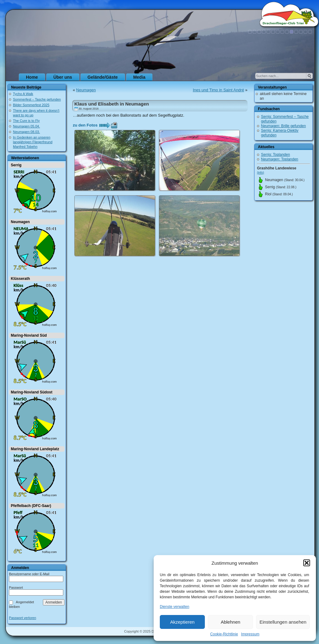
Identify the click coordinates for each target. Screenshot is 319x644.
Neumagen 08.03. (26, 132)
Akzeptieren (182, 622)
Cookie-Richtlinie (224, 634)
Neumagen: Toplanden (280, 159)
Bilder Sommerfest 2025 (31, 105)
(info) (261, 173)
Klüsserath (20, 279)
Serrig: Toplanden (275, 155)
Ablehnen (230, 622)
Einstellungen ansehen (283, 622)
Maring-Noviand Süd (29, 335)
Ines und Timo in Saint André (218, 90)
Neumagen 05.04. (26, 126)
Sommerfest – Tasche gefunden (37, 99)
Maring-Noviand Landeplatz (35, 449)
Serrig (16, 165)
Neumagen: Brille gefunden (283, 126)
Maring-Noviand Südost (32, 392)
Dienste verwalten (174, 607)
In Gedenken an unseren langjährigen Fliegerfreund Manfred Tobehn (33, 142)
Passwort (16, 588)
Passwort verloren (23, 618)
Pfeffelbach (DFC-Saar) (31, 506)
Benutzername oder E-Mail (29, 574)
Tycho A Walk (23, 94)
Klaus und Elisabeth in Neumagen (112, 104)
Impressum (250, 634)
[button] (307, 563)
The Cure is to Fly (26, 121)
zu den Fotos (85, 125)
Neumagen (20, 222)
